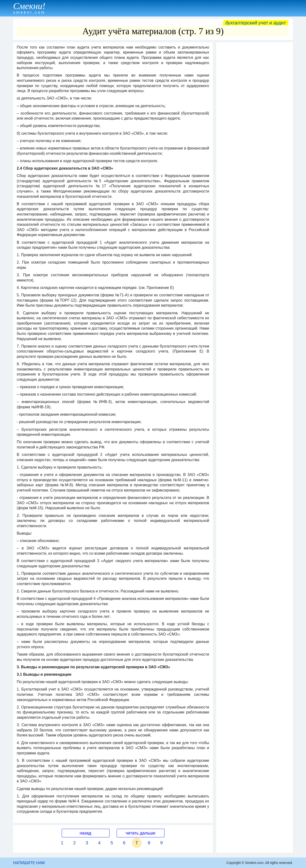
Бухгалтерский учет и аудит (256, 23)
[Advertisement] (255, 116)
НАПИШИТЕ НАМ (29, 863)
